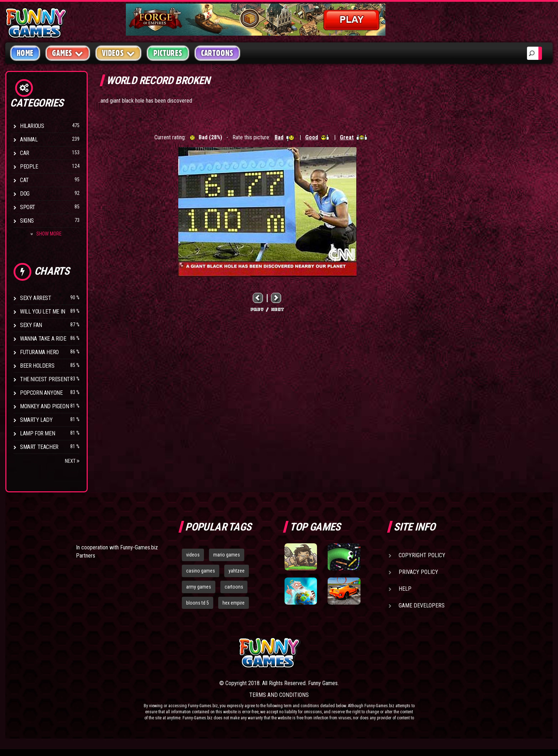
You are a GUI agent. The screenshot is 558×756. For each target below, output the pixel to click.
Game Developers (422, 605)
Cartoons (217, 53)
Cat (24, 180)
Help (405, 589)
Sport (28, 207)
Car (25, 153)
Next (72, 461)
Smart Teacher (39, 447)
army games (199, 587)
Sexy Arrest (36, 298)
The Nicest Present (45, 379)
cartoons (234, 587)
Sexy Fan (31, 325)
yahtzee (237, 571)
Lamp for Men (37, 433)
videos (193, 555)
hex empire (234, 603)
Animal (29, 139)
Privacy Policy (418, 572)
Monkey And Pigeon (44, 406)
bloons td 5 (198, 603)
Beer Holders (37, 366)
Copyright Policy (422, 555)
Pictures (168, 53)
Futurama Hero (39, 352)
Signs (27, 221)
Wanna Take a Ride (43, 339)
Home (25, 53)
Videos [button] (119, 53)
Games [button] (68, 53)
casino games (201, 571)
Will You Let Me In (43, 312)
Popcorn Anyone (41, 393)
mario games (227, 555)
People (29, 167)
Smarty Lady (36, 420)
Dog (25, 194)
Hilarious (32, 126)
